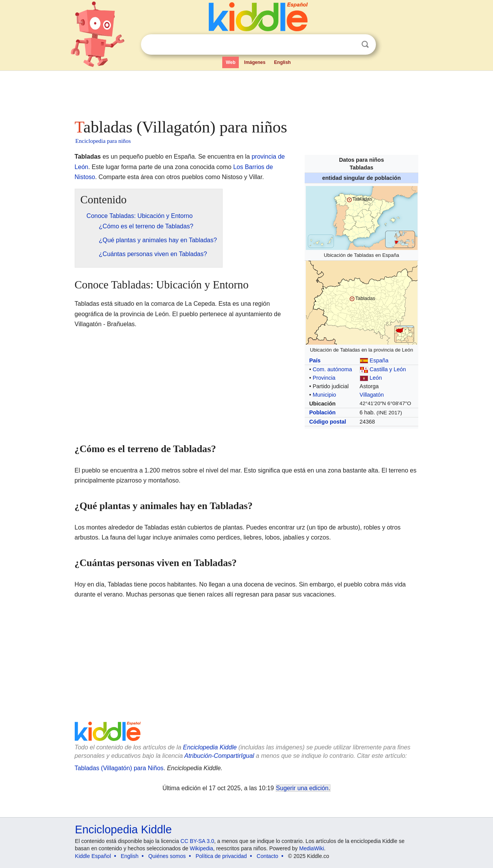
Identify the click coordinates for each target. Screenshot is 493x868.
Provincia (324, 378)
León (376, 378)
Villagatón (372, 395)
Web (231, 62)
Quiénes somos (167, 856)
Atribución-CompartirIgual (219, 756)
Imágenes (255, 62)
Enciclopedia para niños (103, 141)
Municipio (324, 395)
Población (323, 412)
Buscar (365, 44)
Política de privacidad (221, 856)
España (379, 360)
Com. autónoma (332, 369)
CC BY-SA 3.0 (197, 841)
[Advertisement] (246, 92)
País (315, 360)
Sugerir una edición (302, 788)
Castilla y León (388, 369)
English (283, 62)
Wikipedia (202, 848)
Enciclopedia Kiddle (210, 747)
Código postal (328, 422)
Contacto (267, 856)
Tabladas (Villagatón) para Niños (119, 768)
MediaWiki (312, 848)
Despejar (349, 45)
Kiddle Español (93, 856)
